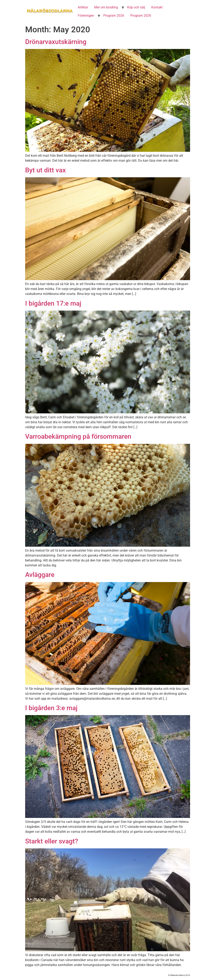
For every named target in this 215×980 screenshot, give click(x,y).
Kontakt (157, 7)
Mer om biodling (106, 7)
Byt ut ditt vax (45, 170)
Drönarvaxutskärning (56, 42)
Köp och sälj (136, 7)
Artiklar (83, 7)
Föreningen (86, 16)
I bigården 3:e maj (51, 708)
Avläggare (40, 575)
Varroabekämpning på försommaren (78, 436)
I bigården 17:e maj (53, 303)
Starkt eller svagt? (52, 841)
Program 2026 (114, 16)
